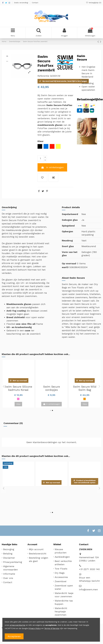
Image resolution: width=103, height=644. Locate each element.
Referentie (43, 76)
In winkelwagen (52, 167)
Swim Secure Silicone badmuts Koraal (18, 490)
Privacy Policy (35, 628)
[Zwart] (15, 399)
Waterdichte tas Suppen (64, 602)
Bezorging (9, 549)
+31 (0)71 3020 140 (89, 569)
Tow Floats (61, 569)
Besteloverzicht (38, 554)
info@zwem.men (88, 589)
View (85, 404)
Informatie (9, 574)
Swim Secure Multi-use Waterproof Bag (52, 388)
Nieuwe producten (61, 551)
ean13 (65, 267)
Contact (35, 3)
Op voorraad (69, 263)
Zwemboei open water (64, 587)
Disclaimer (9, 558)
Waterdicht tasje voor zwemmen (64, 595)
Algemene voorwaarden (10, 568)
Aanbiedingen (62, 557)
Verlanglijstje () (94, 3)
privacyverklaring (17, 625)
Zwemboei (61, 581)
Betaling (8, 554)
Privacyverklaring (13, 562)
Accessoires (61, 577)
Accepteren (14, 636)
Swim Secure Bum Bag (18, 387)
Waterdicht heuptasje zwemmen (61, 611)
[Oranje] (18, 399)
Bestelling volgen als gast (39, 559)
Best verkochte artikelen (63, 563)
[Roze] (22, 399)
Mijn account (36, 549)
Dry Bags (60, 573)
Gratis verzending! (21, 3)
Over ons (8, 578)
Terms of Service (52, 628)
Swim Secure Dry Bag (85, 387)
